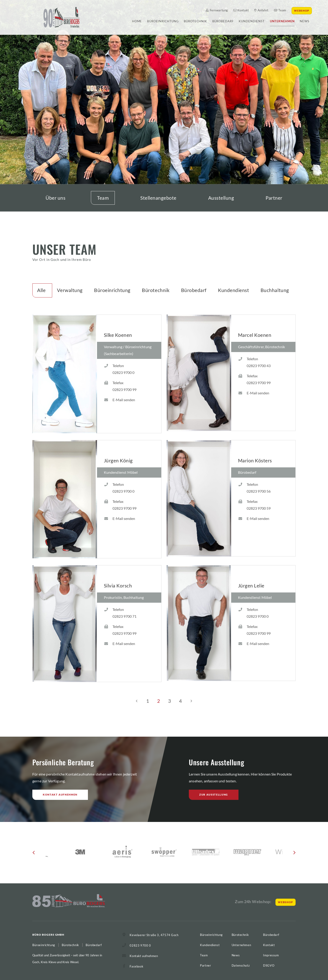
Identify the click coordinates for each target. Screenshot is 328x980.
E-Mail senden (124, 400)
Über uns (55, 198)
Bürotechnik (195, 21)
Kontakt (241, 10)
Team (280, 10)
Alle (41, 290)
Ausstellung (221, 198)
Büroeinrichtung (163, 21)
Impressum (271, 955)
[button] (34, 854)
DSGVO (269, 965)
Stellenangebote (158, 198)
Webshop (302, 11)
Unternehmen (282, 21)
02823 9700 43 (259, 366)
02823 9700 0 (123, 372)
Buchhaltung (275, 290)
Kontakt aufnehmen (60, 795)
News (305, 21)
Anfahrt (261, 10)
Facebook (136, 966)
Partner (274, 198)
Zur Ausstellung (214, 795)
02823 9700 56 (259, 491)
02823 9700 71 (124, 616)
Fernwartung (217, 10)
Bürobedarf (223, 21)
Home (137, 21)
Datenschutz (241, 965)
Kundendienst (252, 21)
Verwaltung (70, 290)
